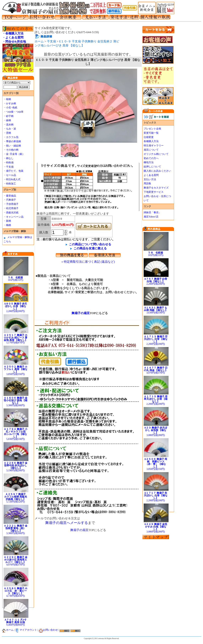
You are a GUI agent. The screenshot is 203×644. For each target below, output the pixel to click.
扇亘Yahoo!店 (151, 217)
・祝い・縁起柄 (12, 146)
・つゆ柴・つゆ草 (13, 112)
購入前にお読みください (157, 171)
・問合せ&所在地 (14, 42)
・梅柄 (7, 225)
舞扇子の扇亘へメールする (67, 523)
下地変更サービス (154, 192)
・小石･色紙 (10, 108)
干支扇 (51, 41)
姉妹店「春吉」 (152, 212)
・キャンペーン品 (13, 217)
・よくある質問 (13, 38)
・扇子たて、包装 (13, 171)
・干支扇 (9, 167)
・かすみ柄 (10, 103)
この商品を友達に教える (90, 248)
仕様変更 (149, 137)
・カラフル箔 (11, 137)
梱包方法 (149, 162)
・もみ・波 (10, 129)
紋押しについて (152, 167)
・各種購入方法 (13, 33)
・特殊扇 (9, 163)
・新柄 (7, 221)
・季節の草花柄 (12, 141)
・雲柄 (7, 133)
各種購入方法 (151, 141)
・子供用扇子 (11, 204)
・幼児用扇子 (11, 208)
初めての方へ (151, 158)
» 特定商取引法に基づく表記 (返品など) (88, 262)
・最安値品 (10, 196)
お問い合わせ (48, 630)
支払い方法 (150, 179)
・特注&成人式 (12, 179)
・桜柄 (7, 99)
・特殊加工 (10, 184)
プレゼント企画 (152, 129)
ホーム (39, 41)
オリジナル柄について (156, 154)
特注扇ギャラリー (154, 146)
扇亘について (151, 150)
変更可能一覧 (151, 133)
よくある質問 (151, 175)
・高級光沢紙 (11, 213)
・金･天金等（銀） (14, 154)
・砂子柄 (9, 116)
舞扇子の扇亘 (79, 313)
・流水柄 (9, 125)
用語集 (147, 183)
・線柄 (7, 120)
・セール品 (10, 175)
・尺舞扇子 (10, 200)
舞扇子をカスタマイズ (156, 188)
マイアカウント (26, 630)
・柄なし (9, 158)
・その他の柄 (11, 150)
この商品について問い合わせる (90, 244)
